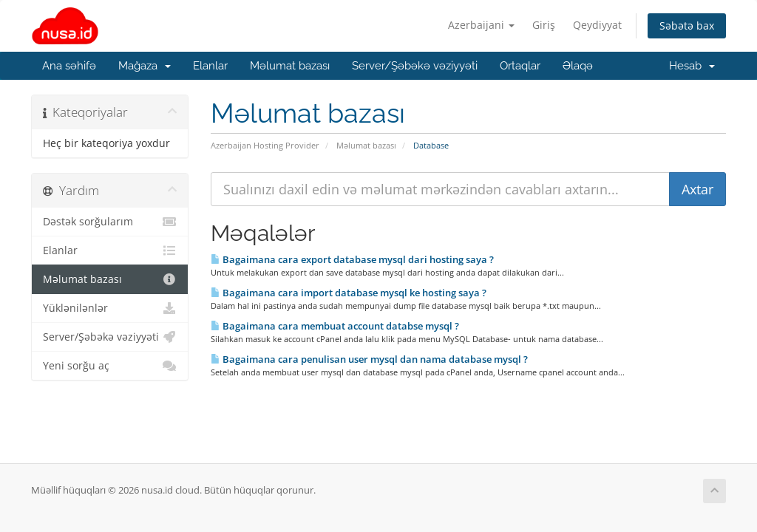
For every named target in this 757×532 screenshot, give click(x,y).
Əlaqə (578, 66)
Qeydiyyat (597, 25)
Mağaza (145, 66)
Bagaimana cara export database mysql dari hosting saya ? (352, 259)
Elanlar (210, 66)
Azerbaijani (481, 25)
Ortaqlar (520, 66)
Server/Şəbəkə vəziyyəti (415, 66)
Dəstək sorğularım (110, 222)
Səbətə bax (687, 25)
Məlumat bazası (290, 66)
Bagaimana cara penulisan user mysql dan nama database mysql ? (369, 359)
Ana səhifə (69, 66)
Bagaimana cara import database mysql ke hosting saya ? (349, 293)
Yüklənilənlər (110, 308)
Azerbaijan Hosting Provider (265, 145)
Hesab (692, 66)
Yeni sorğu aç (110, 366)
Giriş (544, 25)
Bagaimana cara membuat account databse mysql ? (335, 326)
